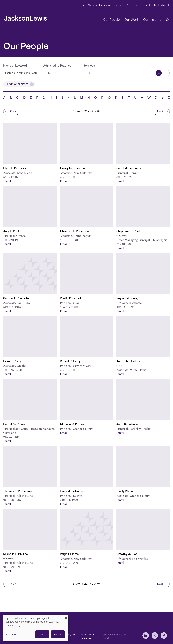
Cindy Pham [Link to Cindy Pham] (125, 491)
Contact (145, 5)
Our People (111, 20)
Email (7, 181)
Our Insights (152, 20)
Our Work (131, 20)
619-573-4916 (12, 307)
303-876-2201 (126, 177)
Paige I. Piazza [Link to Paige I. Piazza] (69, 554)
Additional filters (17, 84)
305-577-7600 (69, 307)
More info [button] (11, 634)
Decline (42, 634)
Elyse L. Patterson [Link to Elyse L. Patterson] (15, 168)
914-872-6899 (12, 567)
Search (159, 73)
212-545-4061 (69, 177)
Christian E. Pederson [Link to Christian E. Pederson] (74, 231)
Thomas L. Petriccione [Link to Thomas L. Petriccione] (18, 491)
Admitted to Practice (57, 66)
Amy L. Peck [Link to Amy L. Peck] (11, 231)
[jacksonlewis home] (25, 17)
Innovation (105, 5)
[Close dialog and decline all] (66, 617)
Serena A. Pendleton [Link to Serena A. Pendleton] (17, 298)
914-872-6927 (12, 500)
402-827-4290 (13, 370)
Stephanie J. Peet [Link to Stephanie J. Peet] (128, 231)
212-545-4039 (69, 563)
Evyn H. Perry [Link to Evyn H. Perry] (12, 361)
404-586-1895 (125, 307)
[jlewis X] (155, 636)
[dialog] (36, 628)
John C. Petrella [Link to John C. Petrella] (127, 424)
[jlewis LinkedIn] (146, 636)
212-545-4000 (69, 370)
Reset (167, 73)
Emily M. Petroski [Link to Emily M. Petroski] (71, 491)
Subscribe (133, 5)
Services (89, 66)
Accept (58, 634)
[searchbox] (118, 73)
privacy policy (13, 626)
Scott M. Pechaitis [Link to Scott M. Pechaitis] (129, 168)
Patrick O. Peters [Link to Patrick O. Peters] (14, 424)
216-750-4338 (12, 437)
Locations (119, 5)
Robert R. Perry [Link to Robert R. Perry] (70, 361)
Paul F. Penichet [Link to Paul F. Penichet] (70, 298)
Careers (92, 5)
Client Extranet (161, 5)
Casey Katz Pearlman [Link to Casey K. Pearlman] (74, 168)
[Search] (166, 20)
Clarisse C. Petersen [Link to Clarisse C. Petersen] (73, 424)
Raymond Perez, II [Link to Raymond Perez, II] (128, 298)
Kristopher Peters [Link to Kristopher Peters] (128, 361)
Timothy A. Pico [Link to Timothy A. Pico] (127, 554)
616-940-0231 (69, 240)
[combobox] (118, 73)
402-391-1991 (12, 240)
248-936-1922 (69, 500)
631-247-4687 (12, 177)
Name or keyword (15, 66)
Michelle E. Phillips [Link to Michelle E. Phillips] (15, 554)
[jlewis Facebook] (164, 636)
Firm (83, 5)
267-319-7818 (125, 244)
